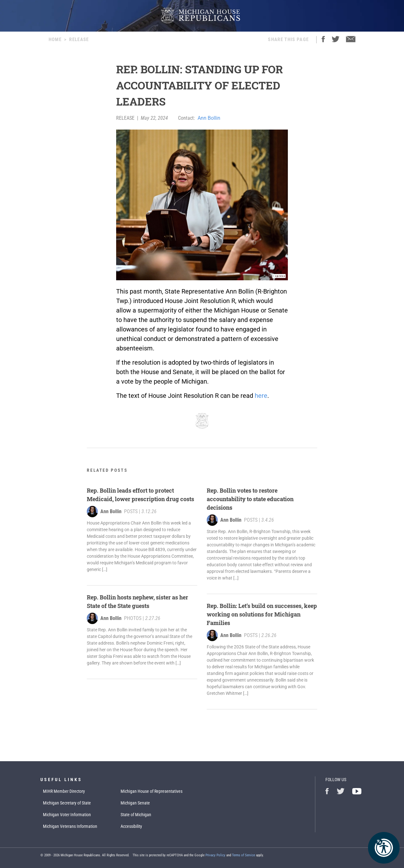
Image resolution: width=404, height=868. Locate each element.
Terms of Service (244, 855)
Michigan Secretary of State (67, 803)
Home (55, 39)
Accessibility (131, 826)
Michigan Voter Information (67, 815)
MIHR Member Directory (64, 791)
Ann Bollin (209, 118)
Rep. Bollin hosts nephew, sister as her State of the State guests (137, 601)
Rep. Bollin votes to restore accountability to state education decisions (250, 499)
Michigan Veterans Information (70, 826)
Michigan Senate (135, 803)
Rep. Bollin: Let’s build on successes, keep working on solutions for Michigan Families (262, 614)
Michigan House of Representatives (151, 791)
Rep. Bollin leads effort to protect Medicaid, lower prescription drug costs (140, 495)
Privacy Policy (215, 855)
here (261, 396)
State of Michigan (136, 815)
